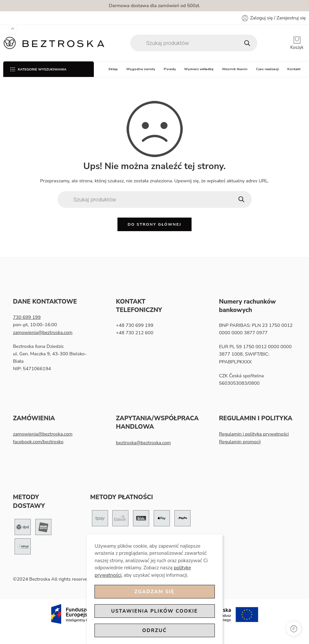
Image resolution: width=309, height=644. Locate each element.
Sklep (113, 69)
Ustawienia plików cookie (155, 611)
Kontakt (294, 69)
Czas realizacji (267, 69)
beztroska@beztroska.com (143, 443)
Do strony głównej (154, 224)
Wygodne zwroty (141, 69)
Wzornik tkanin (235, 69)
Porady (170, 69)
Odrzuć (155, 630)
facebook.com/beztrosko (38, 442)
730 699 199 (27, 317)
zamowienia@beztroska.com (43, 332)
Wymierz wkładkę (199, 69)
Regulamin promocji (240, 442)
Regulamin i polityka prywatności (254, 434)
